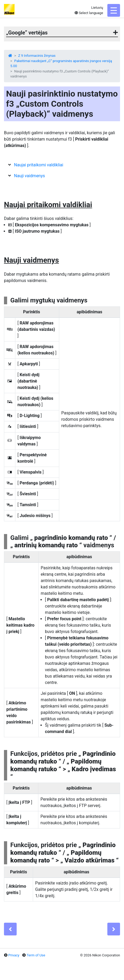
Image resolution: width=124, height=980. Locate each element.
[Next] (114, 929)
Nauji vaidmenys (29, 176)
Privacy (14, 955)
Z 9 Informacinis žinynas (37, 56)
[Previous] (10, 929)
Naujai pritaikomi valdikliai (39, 165)
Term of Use (36, 955)
